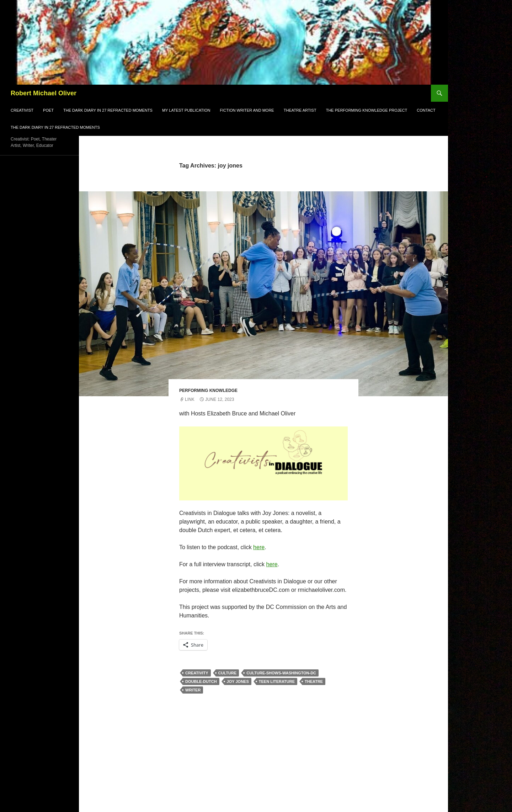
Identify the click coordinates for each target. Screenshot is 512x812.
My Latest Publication (186, 110)
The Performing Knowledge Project (367, 110)
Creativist (22, 110)
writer (193, 690)
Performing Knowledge (208, 391)
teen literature (277, 681)
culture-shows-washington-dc (281, 673)
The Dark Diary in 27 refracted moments (108, 110)
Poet (48, 110)
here (259, 547)
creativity (197, 673)
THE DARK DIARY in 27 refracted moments (55, 127)
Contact (426, 110)
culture (228, 673)
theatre (314, 681)
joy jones (238, 681)
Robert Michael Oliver (44, 93)
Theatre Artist (300, 110)
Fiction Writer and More (247, 110)
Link (190, 399)
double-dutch (201, 681)
